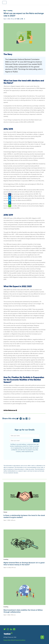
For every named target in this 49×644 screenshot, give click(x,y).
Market (5, 512)
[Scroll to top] (42, 637)
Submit (36, 441)
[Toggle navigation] (4, 2)
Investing (10, 11)
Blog (5, 11)
